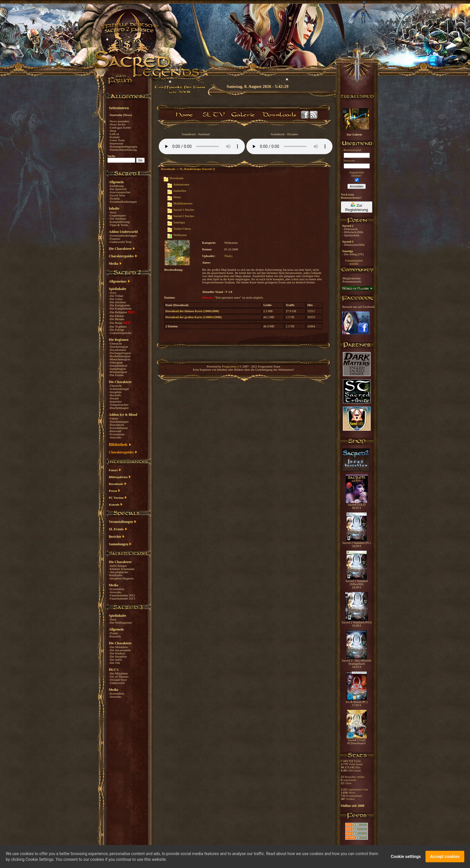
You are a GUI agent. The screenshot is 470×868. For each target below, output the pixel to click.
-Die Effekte (116, 316)
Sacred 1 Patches (184, 210)
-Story (113, 212)
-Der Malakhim (118, 647)
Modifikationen (183, 203)
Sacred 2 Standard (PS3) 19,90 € (357, 623)
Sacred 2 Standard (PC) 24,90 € (357, 543)
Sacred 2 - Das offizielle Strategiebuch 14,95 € (356, 662)
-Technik (114, 199)
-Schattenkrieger (119, 389)
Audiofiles (180, 191)
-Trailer (113, 633)
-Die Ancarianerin (120, 650)
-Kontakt (114, 137)
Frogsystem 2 (231, 367)
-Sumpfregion (117, 369)
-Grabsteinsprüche (120, 333)
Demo (177, 197)
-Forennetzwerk (351, 282)
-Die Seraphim (118, 657)
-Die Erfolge (117, 330)
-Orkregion (116, 363)
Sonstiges (179, 222)
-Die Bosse (116, 323)
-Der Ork (114, 663)
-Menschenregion (120, 359)
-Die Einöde (116, 375)
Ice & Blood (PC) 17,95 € (356, 702)
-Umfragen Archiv (120, 128)
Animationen (181, 184)
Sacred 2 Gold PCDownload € (357, 740)
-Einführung (116, 186)
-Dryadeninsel (117, 350)
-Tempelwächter (119, 405)
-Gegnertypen (117, 215)
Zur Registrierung (356, 207)
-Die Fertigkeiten (119, 305)
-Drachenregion (118, 347)
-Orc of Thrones (119, 677)
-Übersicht (115, 344)
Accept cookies (445, 857)
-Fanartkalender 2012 (122, 595)
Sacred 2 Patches (184, 216)
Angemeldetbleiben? (357, 174)
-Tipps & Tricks (119, 225)
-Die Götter (116, 299)
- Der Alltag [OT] (353, 254)
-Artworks (115, 437)
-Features (115, 239)
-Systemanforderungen (123, 202)
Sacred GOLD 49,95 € (357, 505)
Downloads (177, 178)
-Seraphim (115, 392)
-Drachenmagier (119, 408)
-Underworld (117, 683)
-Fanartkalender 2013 (122, 599)
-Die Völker (116, 296)
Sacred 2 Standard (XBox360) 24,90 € (357, 583)
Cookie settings (406, 857)
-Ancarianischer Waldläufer (119, 574)
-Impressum (116, 143)
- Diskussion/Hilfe (353, 245)
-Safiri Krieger (118, 566)
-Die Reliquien (118, 312)
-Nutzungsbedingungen (123, 147)
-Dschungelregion (120, 353)
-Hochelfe (115, 395)
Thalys (228, 256)
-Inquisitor (115, 402)
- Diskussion (350, 229)
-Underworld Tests (120, 242)
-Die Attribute (117, 219)
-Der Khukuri (117, 653)
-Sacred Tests (117, 195)
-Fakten (114, 418)
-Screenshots (117, 434)
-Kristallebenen (118, 428)
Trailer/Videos (182, 229)
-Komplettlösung (119, 222)
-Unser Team (117, 140)
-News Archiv (117, 124)
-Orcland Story (118, 680)
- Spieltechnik (351, 235)
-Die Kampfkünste (120, 309)
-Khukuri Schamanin (122, 569)
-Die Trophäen (118, 327)
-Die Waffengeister (120, 623)
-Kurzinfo (115, 636)
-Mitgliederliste (351, 278)
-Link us (114, 134)
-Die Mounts (117, 319)
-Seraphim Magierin (121, 578)
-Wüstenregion (118, 372)
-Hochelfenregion (120, 356)
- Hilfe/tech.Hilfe (353, 232)
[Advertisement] (441, 167)
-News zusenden (119, 121)
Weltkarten (180, 235)
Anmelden (357, 186)
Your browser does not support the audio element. (202, 146)
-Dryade (114, 398)
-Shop (112, 131)
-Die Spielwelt (118, 189)
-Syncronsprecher (120, 192)
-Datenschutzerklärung (123, 150)
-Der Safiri (115, 660)
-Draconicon (116, 425)
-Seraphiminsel (118, 366)
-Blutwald (115, 431)
